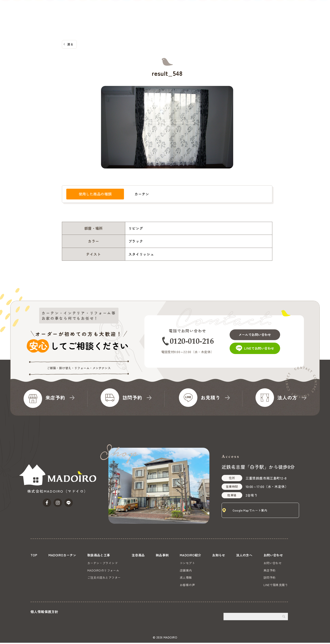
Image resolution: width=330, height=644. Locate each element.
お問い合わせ (313, 16)
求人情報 (185, 577)
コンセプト (187, 563)
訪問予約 (270, 577)
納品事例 (213, 9)
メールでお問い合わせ (260, 332)
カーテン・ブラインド (103, 563)
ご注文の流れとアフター (104, 577)
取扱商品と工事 (169, 9)
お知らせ (261, 9)
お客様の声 (187, 585)
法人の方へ (281, 9)
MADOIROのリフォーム (104, 570)
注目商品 (194, 9)
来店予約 (270, 570)
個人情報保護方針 (44, 613)
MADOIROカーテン (137, 9)
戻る (70, 44)
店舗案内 (185, 570)
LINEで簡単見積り (276, 585)
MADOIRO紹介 (237, 9)
